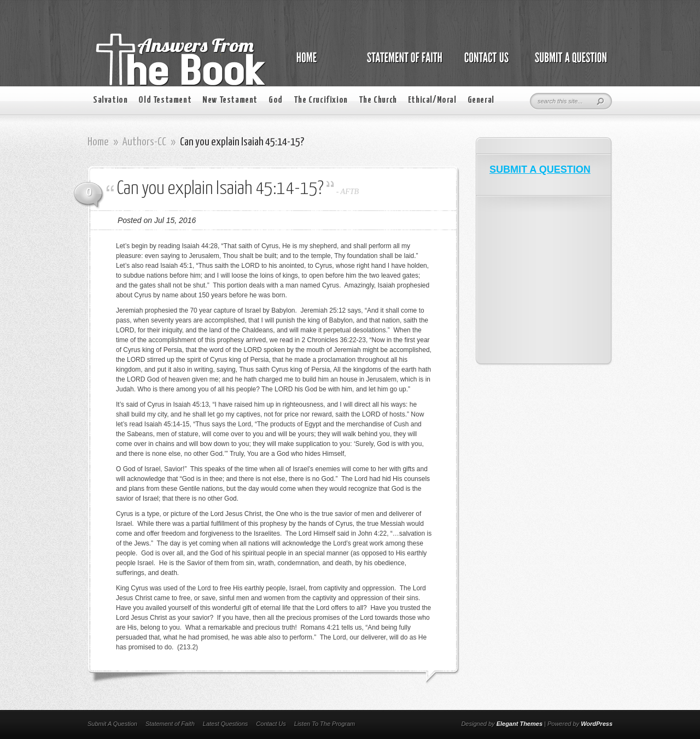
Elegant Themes (520, 724)
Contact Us (271, 724)
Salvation (110, 100)
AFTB (350, 192)
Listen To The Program (325, 724)
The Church (378, 100)
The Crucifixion (321, 100)
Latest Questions (226, 724)
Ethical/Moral (432, 100)
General (481, 100)
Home (98, 142)
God (276, 100)
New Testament (230, 100)
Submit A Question (112, 724)
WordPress (597, 724)
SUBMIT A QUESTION (540, 169)
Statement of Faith (170, 724)
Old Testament (165, 100)
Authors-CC (144, 142)
